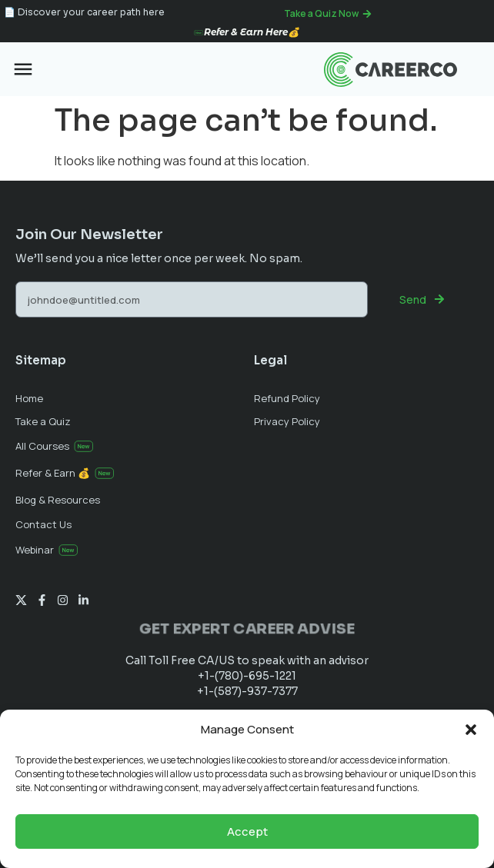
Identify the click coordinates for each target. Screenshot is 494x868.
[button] (471, 730)
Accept (247, 831)
